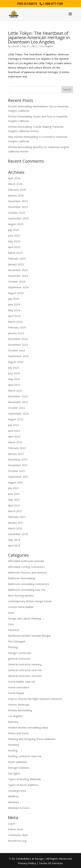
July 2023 (14, 368)
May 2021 (14, 500)
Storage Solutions (19, 768)
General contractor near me (25, 670)
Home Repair (16, 693)
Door (11, 624)
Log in (12, 823)
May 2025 (14, 241)
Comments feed (18, 835)
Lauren (15, 46)
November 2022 (18, 402)
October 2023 (17, 350)
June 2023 (14, 373)
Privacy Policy (27, 863)
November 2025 (18, 207)
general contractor (19, 659)
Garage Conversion (20, 653)
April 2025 (14, 247)
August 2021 (16, 482)
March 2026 (15, 184)
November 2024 (18, 276)
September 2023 (18, 356)
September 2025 (18, 218)
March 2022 (15, 442)
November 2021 (18, 465)
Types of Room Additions (23, 785)
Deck (11, 613)
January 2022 (16, 454)
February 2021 (17, 517)
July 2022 (14, 425)
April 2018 (14, 546)
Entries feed (15, 829)
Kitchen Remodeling (20, 710)
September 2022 (18, 413)
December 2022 (18, 396)
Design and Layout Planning (25, 618)
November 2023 (18, 345)
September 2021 (18, 477)
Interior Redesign (19, 704)
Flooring (13, 647)
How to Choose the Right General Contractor (35, 699)
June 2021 (14, 494)
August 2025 (16, 224)
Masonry (13, 722)
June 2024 (14, 304)
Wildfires (13, 796)
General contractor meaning (25, 664)
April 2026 (14, 178)
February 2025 (17, 258)
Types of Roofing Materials (24, 779)
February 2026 (17, 190)
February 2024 (17, 327)
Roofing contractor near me (25, 756)
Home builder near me (22, 682)
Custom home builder (21, 607)
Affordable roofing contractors (26, 567)
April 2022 (14, 436)
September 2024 (18, 287)
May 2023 (14, 379)
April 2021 (14, 505)
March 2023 (15, 391)
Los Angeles (46, 46)
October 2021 (17, 471)
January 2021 (16, 523)
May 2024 (14, 310)
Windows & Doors (19, 808)
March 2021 (15, 511)
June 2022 (14, 431)
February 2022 (17, 448)
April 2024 (14, 316)
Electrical (13, 630)
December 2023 (18, 339)
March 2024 (15, 322)
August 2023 (16, 362)
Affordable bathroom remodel (26, 561)
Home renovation (19, 687)
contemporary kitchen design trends (30, 601)
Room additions (17, 762)
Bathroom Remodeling (22, 578)
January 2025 (16, 264)
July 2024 (14, 299)
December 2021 (18, 459)
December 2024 (18, 270)
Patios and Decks (18, 733)
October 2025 (17, 213)
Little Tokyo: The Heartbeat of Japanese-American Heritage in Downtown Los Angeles (39, 37)
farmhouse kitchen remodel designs (30, 636)
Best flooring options (21, 595)
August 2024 (16, 293)
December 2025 (18, 201)
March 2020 (15, 528)
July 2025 (14, 230)
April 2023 (14, 385)
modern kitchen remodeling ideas (28, 727)
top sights (14, 773)
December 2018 (18, 534)
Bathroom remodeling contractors (29, 584)
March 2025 (15, 253)
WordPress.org (17, 841)
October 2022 (17, 408)
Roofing (13, 750)
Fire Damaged (17, 641)
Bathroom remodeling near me (27, 590)
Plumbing (14, 745)
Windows (14, 802)
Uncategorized (17, 791)
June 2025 (14, 236)
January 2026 (16, 195)
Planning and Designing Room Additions (32, 739)
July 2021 (14, 488)
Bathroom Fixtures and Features (28, 572)
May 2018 (14, 540)
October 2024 (17, 281)
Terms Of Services (51, 863)
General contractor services (25, 676)
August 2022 (16, 419)
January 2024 (16, 333)
